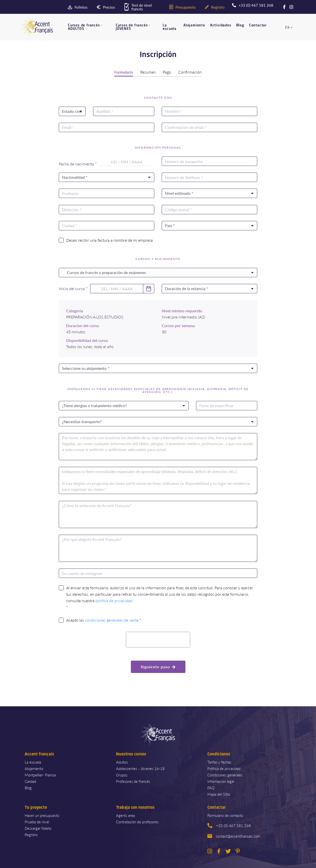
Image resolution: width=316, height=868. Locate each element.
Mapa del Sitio (219, 794)
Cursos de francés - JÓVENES (133, 27)
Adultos (122, 762)
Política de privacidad (224, 768)
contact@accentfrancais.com (234, 836)
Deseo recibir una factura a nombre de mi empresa (109, 240)
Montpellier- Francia (40, 775)
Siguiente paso (158, 666)
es (287, 27)
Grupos (122, 775)
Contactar (258, 25)
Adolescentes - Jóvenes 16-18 (140, 768)
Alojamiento (194, 25)
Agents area (125, 815)
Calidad (30, 781)
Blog (240, 25)
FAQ (211, 787)
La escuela (170, 27)
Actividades (221, 25)
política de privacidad (114, 601)
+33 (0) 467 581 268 (229, 825)
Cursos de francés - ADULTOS (85, 27)
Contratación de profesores (137, 821)
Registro (31, 834)
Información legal (221, 781)
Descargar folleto (38, 828)
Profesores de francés (133, 781)
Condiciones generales (225, 775)
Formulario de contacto (225, 815)
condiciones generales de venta (112, 620)
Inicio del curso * (73, 289)
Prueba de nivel (37, 821)
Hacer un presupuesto (42, 815)
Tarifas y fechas (219, 762)
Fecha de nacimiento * (78, 164)
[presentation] (158, 639)
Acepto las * (104, 620)
